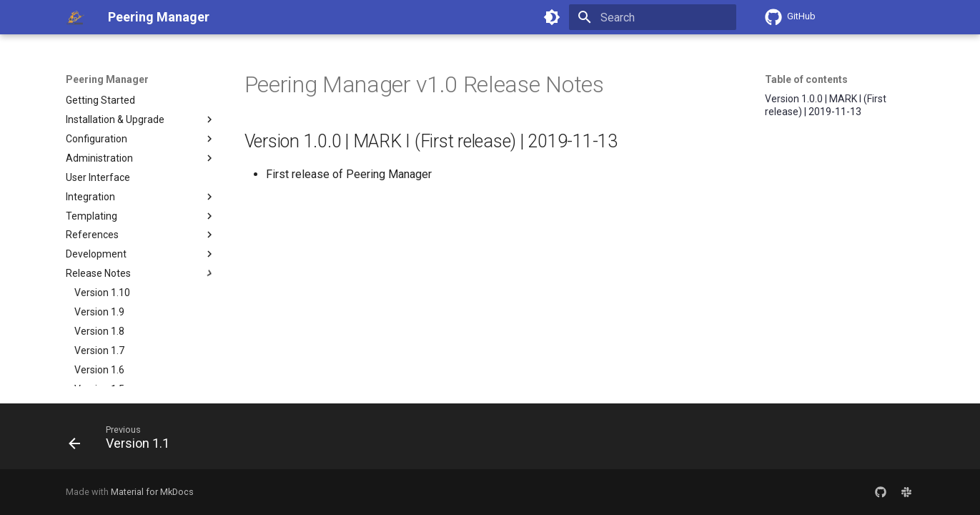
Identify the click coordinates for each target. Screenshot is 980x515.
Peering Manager (107, 79)
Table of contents (806, 79)
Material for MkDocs (152, 492)
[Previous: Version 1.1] (124, 441)
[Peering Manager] (76, 17)
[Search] (653, 17)
